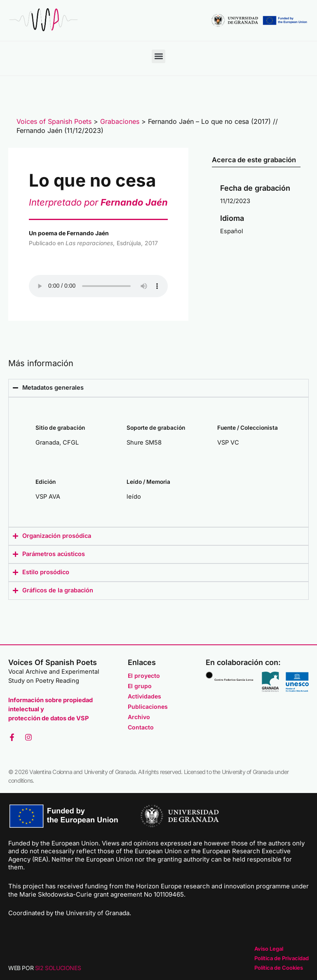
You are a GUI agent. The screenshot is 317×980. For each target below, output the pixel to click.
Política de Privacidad (282, 958)
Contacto (141, 727)
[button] (158, 56)
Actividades (144, 696)
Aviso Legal (269, 949)
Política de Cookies (279, 968)
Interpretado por (98, 202)
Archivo (139, 717)
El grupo (140, 686)
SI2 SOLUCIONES (58, 968)
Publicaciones (148, 707)
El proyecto (144, 676)
